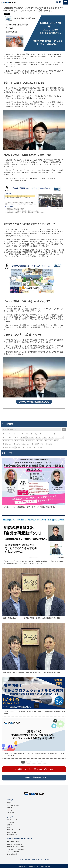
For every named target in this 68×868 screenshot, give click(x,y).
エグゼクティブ (8, 441)
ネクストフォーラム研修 (14, 830)
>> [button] (45, 762)
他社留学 (30, 437)
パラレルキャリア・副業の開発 (15, 849)
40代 (44, 437)
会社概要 (9, 808)
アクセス (9, 810)
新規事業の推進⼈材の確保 (14, 844)
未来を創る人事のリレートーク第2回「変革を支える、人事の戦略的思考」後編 (31, 618)
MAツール (57, 434)
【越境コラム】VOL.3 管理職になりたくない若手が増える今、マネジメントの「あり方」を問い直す (34, 755)
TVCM (49, 434)
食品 (34, 444)
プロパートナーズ (12, 820)
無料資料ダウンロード (60, 2)
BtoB (42, 434)
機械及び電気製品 (8, 447)
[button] (65, 2)
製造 (18, 447)
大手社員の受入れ (12, 835)
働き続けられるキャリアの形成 (15, 847)
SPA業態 (25, 434)
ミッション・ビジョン (13, 805)
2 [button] (29, 762)
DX (5, 437)
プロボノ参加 (27, 447)
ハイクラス (59, 437)
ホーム (21, 860)
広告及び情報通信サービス (22, 444)
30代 (38, 437)
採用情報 (28, 860)
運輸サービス (7, 444)
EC (5, 434)
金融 (56, 441)
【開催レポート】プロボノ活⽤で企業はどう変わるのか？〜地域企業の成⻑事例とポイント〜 (34, 712)
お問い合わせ (57, 2)
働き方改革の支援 (12, 854)
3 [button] (34, 762)
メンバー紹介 (11, 813)
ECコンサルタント (14, 434)
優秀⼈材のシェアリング (14, 842)
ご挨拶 (9, 803)
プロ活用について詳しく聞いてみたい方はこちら (34, 769)
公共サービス (30, 441)
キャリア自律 (19, 441)
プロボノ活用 (38, 447)
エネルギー (48, 441)
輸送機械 (49, 444)
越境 (23, 437)
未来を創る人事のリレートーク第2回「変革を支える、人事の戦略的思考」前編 (31, 673)
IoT (17, 437)
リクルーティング (12, 822)
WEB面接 (34, 434)
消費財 (41, 444)
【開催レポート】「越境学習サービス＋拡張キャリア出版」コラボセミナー (30, 507)
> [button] (39, 762)
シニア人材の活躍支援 (13, 852)
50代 (51, 437)
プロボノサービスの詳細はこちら (34, 402)
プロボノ (9, 827)
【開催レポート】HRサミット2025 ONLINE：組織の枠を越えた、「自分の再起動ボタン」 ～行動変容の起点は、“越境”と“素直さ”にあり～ (34, 562)
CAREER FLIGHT (11, 832)
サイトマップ (45, 860)
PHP (11, 437)
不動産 (40, 441)
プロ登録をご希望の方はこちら (34, 777)
